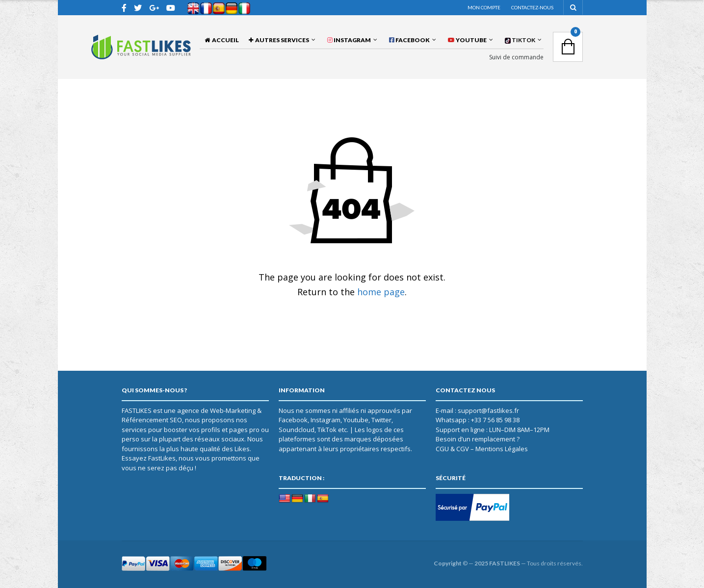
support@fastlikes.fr (488, 410)
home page (381, 292)
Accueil (222, 40)
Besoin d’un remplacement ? (478, 439)
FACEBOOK (409, 40)
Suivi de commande (516, 57)
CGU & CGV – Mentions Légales (482, 449)
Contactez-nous (532, 7)
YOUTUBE (467, 40)
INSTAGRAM (349, 40)
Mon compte (484, 7)
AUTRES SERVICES (279, 40)
